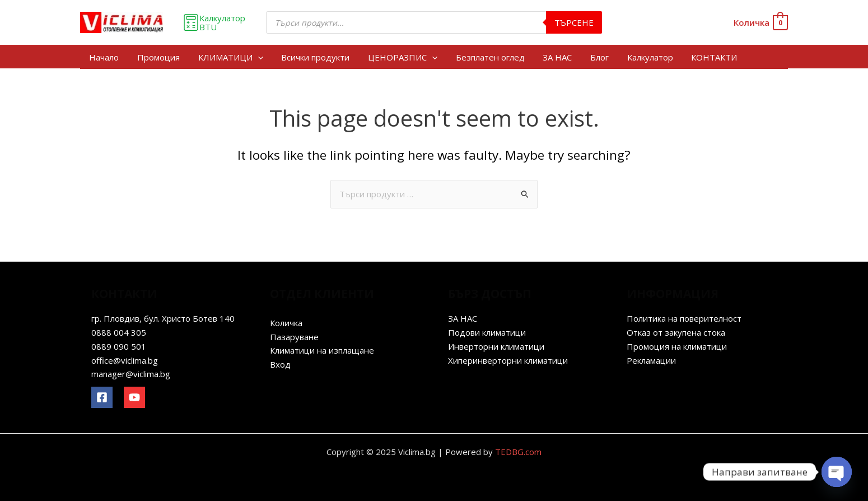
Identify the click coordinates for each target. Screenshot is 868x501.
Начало (104, 57)
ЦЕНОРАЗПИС (401, 57)
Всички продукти (314, 57)
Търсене (574, 22)
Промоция (158, 57)
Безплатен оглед (488, 57)
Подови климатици (487, 332)
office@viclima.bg (125, 360)
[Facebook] (102, 397)
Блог (597, 57)
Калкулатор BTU (214, 22)
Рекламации (651, 360)
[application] (257, 57)
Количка (286, 323)
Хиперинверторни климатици (508, 360)
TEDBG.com (518, 452)
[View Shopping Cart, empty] (760, 23)
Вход (280, 364)
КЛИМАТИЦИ (230, 57)
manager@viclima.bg (131, 374)
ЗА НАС (555, 57)
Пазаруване (294, 337)
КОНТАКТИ (711, 57)
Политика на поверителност (684, 318)
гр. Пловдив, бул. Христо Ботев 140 (163, 318)
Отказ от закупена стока (676, 332)
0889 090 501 (119, 346)
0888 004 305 (119, 332)
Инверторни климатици (496, 346)
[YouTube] (134, 397)
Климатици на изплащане (322, 350)
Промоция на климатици (677, 346)
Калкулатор (647, 57)
